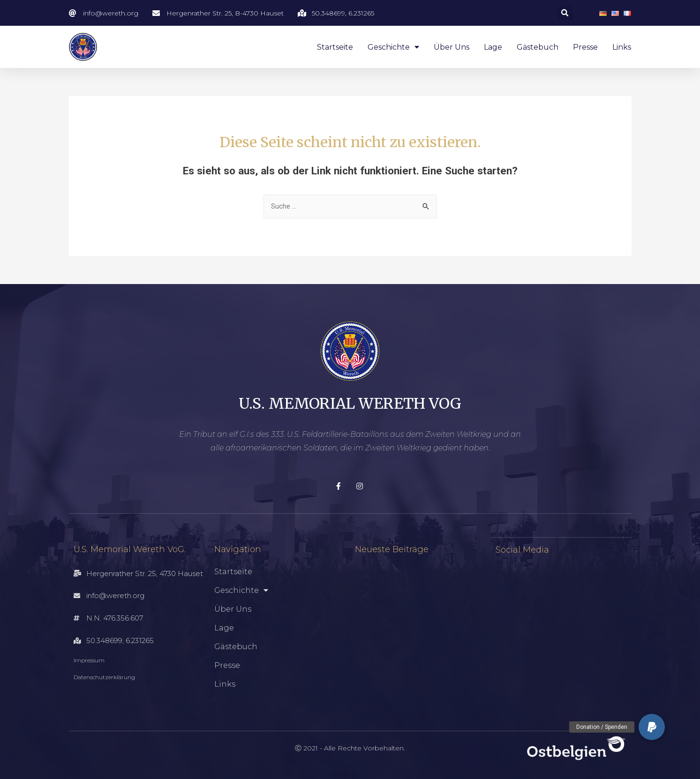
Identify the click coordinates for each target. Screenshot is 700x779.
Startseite (335, 47)
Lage (493, 47)
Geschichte (393, 47)
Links (622, 47)
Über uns (452, 47)
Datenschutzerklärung (104, 678)
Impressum (89, 661)
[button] (652, 727)
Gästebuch (538, 47)
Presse (585, 47)
